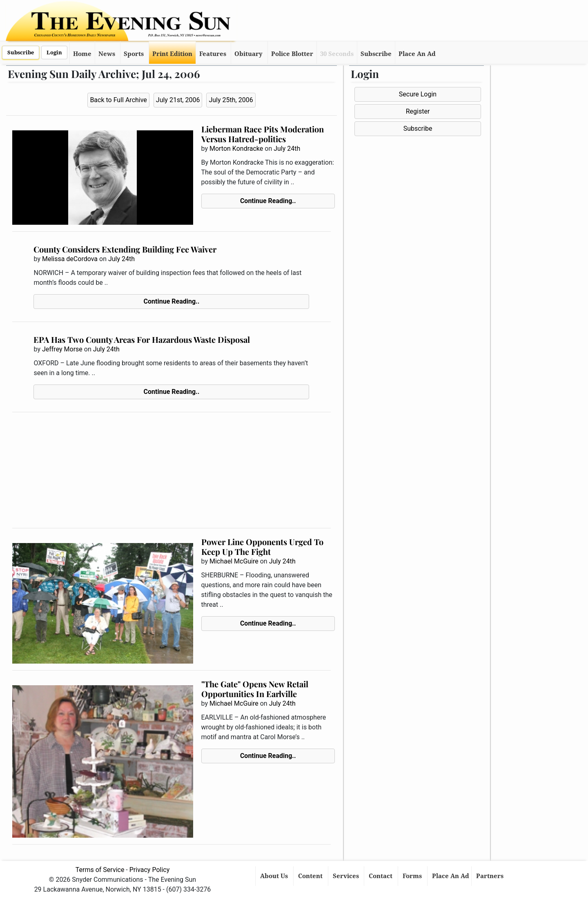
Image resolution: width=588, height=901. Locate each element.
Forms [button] (413, 876)
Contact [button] (381, 876)
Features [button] (213, 54)
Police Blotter (292, 54)
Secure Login (418, 94)
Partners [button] (491, 876)
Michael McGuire (234, 561)
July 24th (287, 149)
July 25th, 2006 (231, 100)
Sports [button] (134, 54)
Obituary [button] (248, 54)
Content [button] (311, 876)
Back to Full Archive (118, 100)
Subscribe (21, 53)
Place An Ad (417, 54)
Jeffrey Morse (62, 349)
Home (82, 54)
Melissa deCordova (70, 259)
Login (54, 53)
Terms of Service (100, 870)
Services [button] (347, 876)
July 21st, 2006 (178, 100)
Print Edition (172, 54)
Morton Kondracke (236, 149)
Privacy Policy (150, 870)
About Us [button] (275, 876)
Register (418, 111)
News (107, 54)
